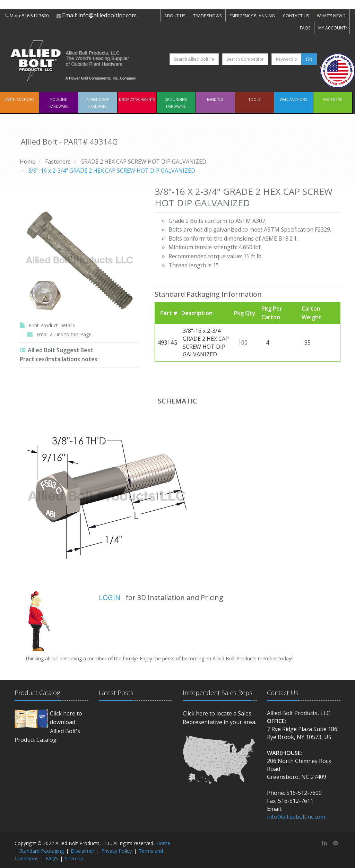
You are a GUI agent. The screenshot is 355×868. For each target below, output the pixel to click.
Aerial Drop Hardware (98, 103)
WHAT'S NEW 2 (331, 16)
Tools (254, 99)
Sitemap (74, 858)
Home (28, 162)
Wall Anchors (293, 99)
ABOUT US (175, 16)
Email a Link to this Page (64, 334)
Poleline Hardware (58, 103)
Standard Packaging (42, 851)
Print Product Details (52, 325)
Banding (215, 99)
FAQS (305, 28)
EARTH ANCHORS (19, 99)
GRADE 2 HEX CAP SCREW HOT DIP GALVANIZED (143, 162)
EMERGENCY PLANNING (252, 16)
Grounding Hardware (176, 103)
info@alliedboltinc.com (107, 15)
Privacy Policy (116, 851)
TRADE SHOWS (207, 16)
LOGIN (110, 597)
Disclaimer (83, 851)
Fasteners (333, 99)
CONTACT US (296, 16)
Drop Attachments (137, 99)
